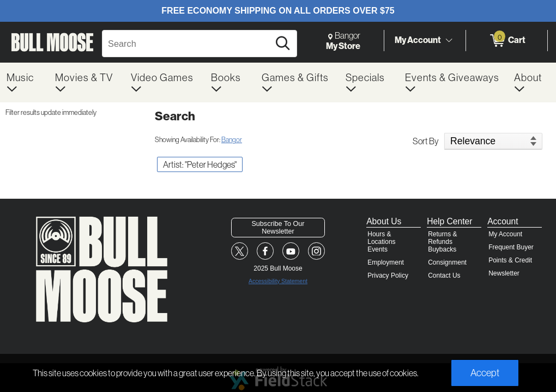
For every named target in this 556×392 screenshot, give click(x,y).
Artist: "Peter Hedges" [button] (200, 164)
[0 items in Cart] (507, 41)
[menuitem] (24, 82)
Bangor (232, 139)
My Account (418, 40)
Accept (485, 373)
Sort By (426, 141)
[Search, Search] (187, 44)
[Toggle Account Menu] (449, 40)
